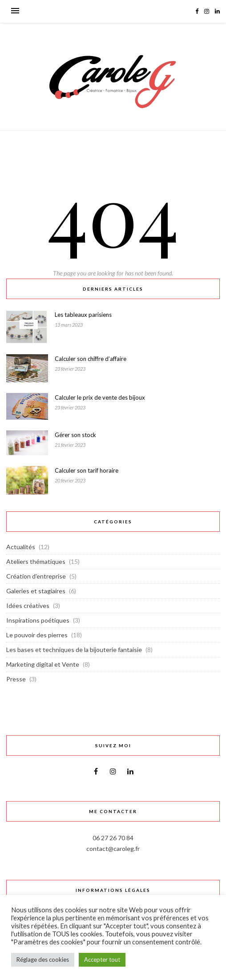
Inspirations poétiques (38, 620)
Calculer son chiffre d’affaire (91, 359)
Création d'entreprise (36, 576)
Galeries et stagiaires (36, 591)
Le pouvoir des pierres (37, 635)
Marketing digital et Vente (43, 664)
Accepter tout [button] (102, 960)
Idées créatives (28, 605)
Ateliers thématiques (36, 561)
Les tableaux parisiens (83, 315)
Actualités (21, 547)
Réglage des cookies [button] (43, 960)
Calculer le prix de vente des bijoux (100, 397)
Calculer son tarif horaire (87, 470)
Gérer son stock (75, 435)
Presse (16, 679)
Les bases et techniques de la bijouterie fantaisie (74, 650)
